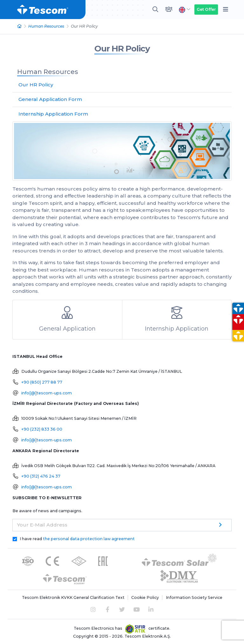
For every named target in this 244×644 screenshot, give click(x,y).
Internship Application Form (53, 114)
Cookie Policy (145, 597)
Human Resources (46, 26)
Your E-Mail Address (42, 525)
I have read (77, 539)
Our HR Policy (122, 49)
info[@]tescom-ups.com (47, 393)
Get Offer (206, 9)
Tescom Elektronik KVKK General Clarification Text (73, 597)
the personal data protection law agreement (89, 539)
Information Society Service (194, 597)
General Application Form (50, 99)
